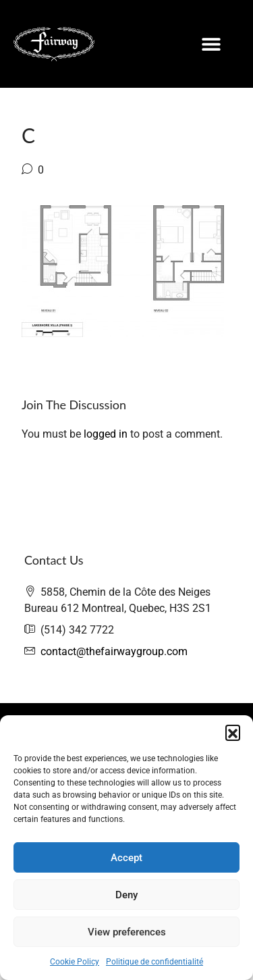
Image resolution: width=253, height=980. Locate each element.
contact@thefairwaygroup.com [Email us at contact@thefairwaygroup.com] (114, 651)
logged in (106, 434)
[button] (233, 732)
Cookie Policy (75, 962)
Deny (126, 895)
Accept (126, 858)
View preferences (127, 932)
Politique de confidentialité (154, 962)
